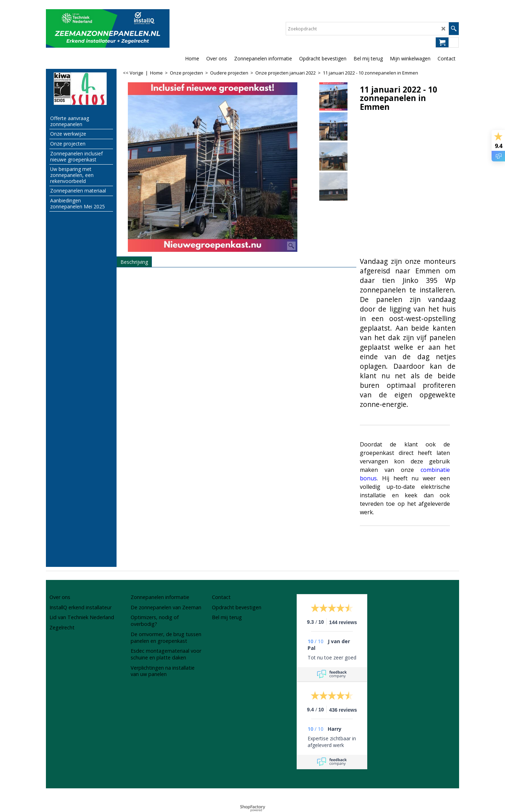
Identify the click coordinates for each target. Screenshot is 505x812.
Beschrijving (134, 262)
